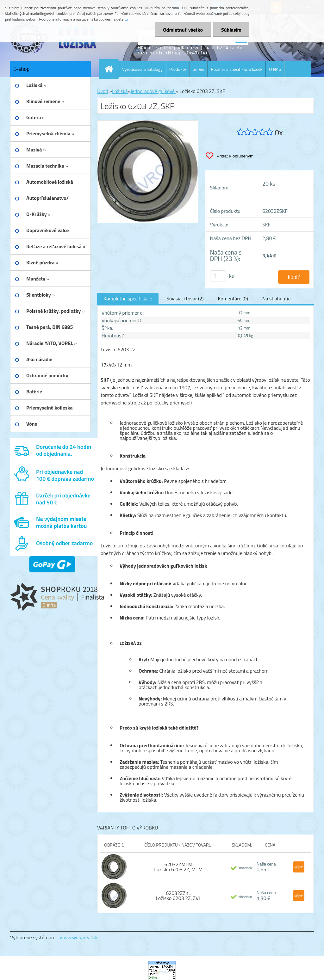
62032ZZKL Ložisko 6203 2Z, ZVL (178, 896)
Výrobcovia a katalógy (142, 69)
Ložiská (120, 91)
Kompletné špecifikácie (128, 299)
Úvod (103, 91)
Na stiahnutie (277, 299)
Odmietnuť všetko (183, 30)
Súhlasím (231, 30)
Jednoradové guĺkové (153, 91)
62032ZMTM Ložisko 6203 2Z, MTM (178, 867)
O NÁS (275, 69)
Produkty (178, 69)
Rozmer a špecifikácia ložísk (237, 69)
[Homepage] (111, 69)
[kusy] (218, 276)
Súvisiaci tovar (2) (185, 299)
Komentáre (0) (233, 299)
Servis (198, 69)
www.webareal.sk (79, 937)
